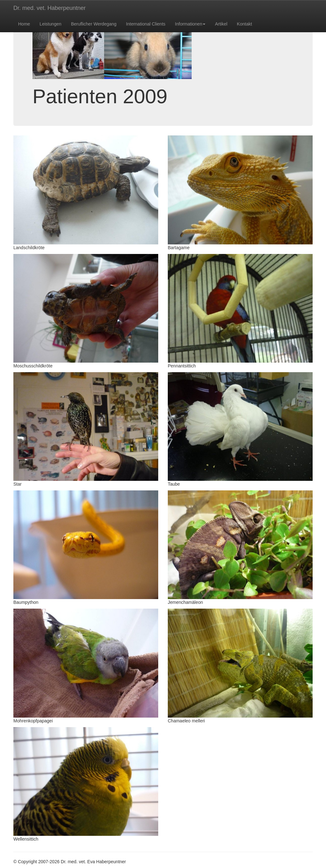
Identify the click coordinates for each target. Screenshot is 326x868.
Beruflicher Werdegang (94, 24)
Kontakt (244, 24)
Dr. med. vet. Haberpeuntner (50, 8)
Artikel (221, 24)
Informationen (190, 24)
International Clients (146, 24)
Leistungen (50, 24)
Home (24, 24)
